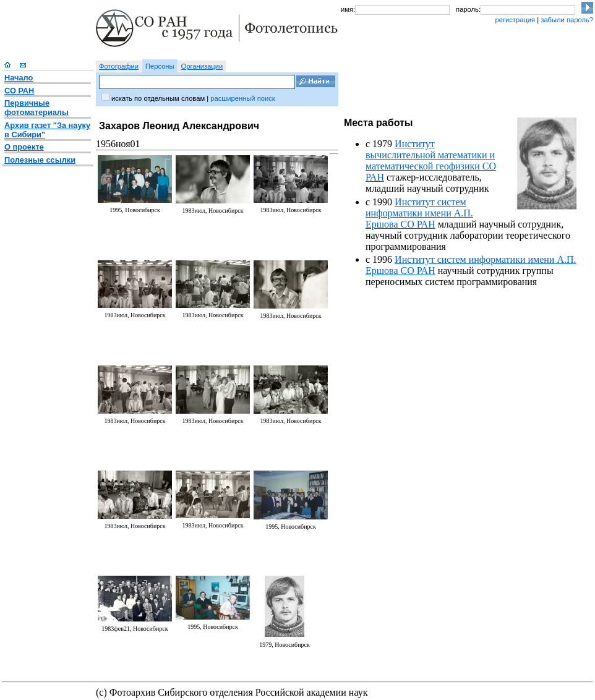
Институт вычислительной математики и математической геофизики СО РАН (431, 160)
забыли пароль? (567, 20)
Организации (202, 66)
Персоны (160, 66)
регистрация (515, 20)
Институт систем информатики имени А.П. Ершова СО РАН (419, 213)
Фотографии (119, 66)
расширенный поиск (242, 98)
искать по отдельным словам (158, 98)
